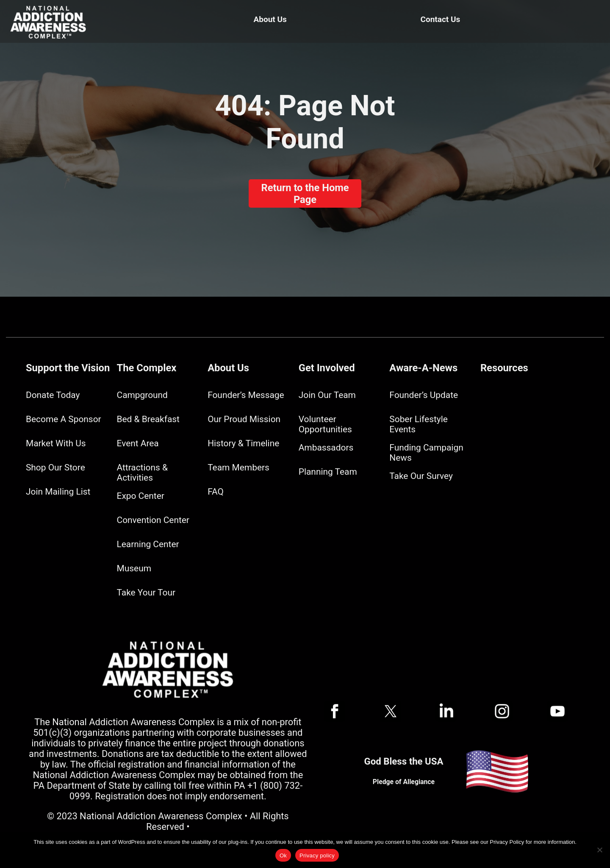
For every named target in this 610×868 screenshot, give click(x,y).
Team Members (238, 467)
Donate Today (53, 395)
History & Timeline (243, 443)
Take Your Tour (146, 593)
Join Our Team (327, 395)
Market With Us (56, 443)
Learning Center (148, 544)
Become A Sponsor (64, 419)
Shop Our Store (55, 467)
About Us (270, 19)
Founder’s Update (424, 395)
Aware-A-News (423, 368)
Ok (283, 855)
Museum (134, 568)
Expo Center (141, 496)
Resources (504, 368)
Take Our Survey (421, 476)
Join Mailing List (58, 492)
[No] (599, 850)
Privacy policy (317, 855)
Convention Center (153, 520)
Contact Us (441, 19)
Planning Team (328, 472)
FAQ (216, 492)
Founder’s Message (246, 395)
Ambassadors (326, 448)
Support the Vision (68, 368)
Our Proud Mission (244, 419)
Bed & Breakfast (148, 419)
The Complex (147, 368)
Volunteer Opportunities (325, 424)
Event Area (138, 443)
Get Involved (327, 368)
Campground (142, 395)
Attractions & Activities (142, 473)
